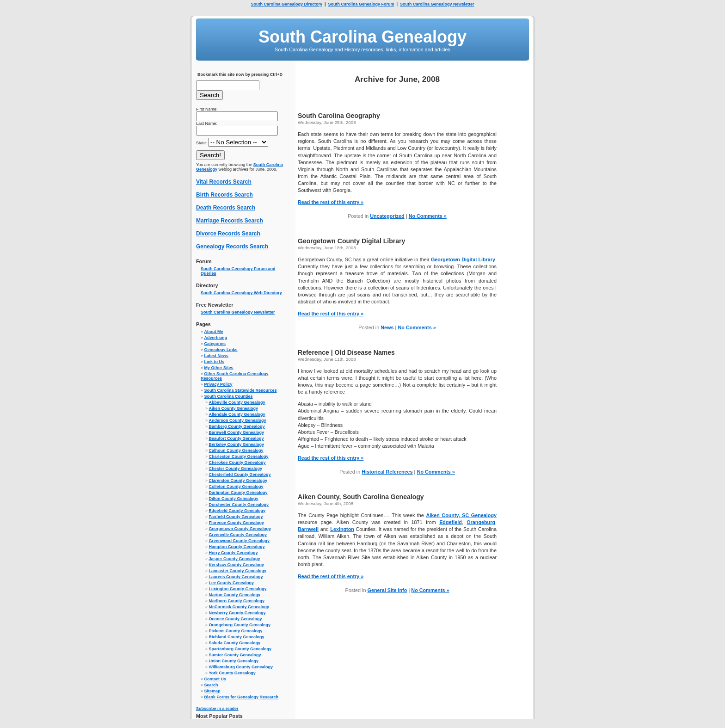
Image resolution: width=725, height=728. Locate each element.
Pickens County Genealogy (236, 631)
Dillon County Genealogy (234, 499)
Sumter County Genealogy (235, 655)
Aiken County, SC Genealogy (461, 515)
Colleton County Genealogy (236, 487)
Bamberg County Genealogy (237, 426)
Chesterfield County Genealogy (240, 475)
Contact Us (215, 679)
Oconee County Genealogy (236, 619)
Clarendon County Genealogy (238, 481)
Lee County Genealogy (232, 583)
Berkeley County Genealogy (237, 444)
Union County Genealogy (234, 661)
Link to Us (215, 362)
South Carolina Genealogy (362, 37)
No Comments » (428, 216)
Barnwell (308, 529)
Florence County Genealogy (237, 523)
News (387, 327)
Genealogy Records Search (232, 247)
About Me (214, 332)
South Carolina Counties (229, 396)
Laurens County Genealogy (236, 577)
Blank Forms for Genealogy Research (242, 697)
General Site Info (387, 590)
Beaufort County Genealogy (237, 438)
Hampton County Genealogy (237, 547)
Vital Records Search (224, 182)
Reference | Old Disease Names (346, 352)
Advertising (216, 338)
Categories (215, 344)
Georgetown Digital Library (463, 259)
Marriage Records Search (230, 221)
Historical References (387, 472)
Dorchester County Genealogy (239, 505)
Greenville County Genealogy (238, 535)
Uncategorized (387, 216)
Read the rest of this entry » (331, 202)
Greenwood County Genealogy (240, 541)
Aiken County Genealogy (234, 408)
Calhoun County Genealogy (236, 450)
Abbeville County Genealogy (237, 402)
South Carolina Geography (339, 116)
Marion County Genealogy (235, 595)
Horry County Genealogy (233, 553)
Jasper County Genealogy (235, 559)
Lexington (342, 529)
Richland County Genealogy (237, 637)
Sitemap (212, 691)
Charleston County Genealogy (239, 457)
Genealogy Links (221, 350)
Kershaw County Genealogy (237, 565)
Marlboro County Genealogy (237, 601)
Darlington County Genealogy (238, 493)
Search (211, 685)
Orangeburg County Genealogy (240, 625)
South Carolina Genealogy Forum (361, 4)
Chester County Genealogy (236, 469)
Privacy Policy (218, 384)
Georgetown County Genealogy (240, 529)
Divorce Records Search (228, 234)
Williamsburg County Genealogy (241, 667)
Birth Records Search (224, 195)
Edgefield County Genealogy (237, 511)
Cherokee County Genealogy (237, 463)
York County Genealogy (232, 673)
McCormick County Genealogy (239, 607)
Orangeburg (481, 522)
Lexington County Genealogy (238, 589)
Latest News (217, 356)
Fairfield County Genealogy (236, 517)
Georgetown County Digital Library (351, 241)
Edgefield (451, 522)
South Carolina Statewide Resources (241, 390)
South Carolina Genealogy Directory (286, 4)
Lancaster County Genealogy (238, 571)
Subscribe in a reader (217, 709)
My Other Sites (219, 368)
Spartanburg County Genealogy (240, 649)
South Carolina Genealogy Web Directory (241, 293)
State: (232, 143)
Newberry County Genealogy (237, 613)
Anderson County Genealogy (238, 420)
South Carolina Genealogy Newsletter (437, 4)
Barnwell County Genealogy (237, 432)
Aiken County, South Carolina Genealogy (361, 497)
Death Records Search (226, 208)
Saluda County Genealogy (235, 643)
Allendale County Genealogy (237, 414)
